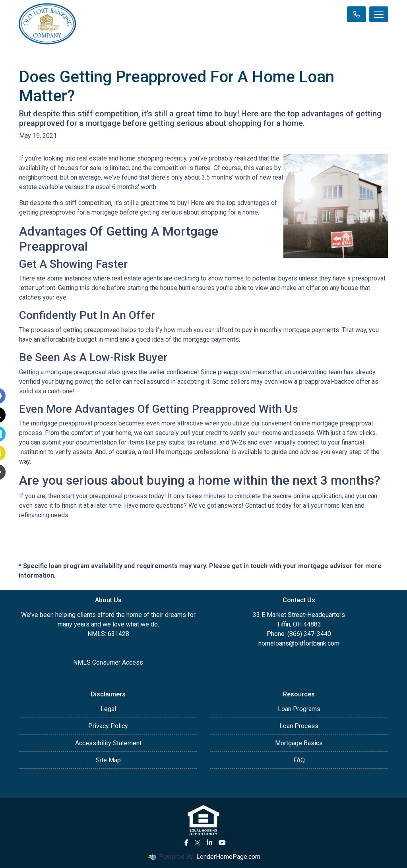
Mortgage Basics (299, 743)
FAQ (299, 760)
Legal (108, 709)
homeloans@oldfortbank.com (299, 643)
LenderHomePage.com (228, 857)
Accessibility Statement (108, 743)
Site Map (108, 760)
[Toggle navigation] (379, 14)
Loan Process (299, 726)
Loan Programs (299, 709)
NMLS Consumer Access (108, 662)
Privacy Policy (108, 726)
